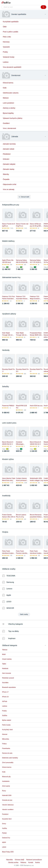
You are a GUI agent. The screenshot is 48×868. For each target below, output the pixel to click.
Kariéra (38, 862)
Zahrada (15, 136)
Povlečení (5, 814)
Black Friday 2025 (8, 852)
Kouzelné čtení (7, 819)
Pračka (4, 711)
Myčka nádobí (7, 720)
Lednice (5, 706)
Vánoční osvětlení (8, 810)
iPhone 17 (5, 692)
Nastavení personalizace (34, 860)
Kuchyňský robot (7, 730)
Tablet (4, 664)
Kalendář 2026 (7, 795)
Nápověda (9, 860)
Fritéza (4, 744)
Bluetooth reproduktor (9, 687)
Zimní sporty (6, 786)
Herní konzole (7, 673)
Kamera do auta (7, 753)
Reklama (23, 862)
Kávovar (5, 734)
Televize (5, 650)
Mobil (4, 654)
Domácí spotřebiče (19, 14)
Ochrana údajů (19, 860)
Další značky (24, 614)
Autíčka (4, 828)
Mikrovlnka (6, 739)
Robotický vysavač (8, 678)
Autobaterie (6, 781)
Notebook (5, 668)
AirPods (5, 701)
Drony (4, 824)
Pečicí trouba (6, 725)
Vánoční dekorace (8, 805)
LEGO (4, 847)
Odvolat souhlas (13, 862)
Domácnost (16, 75)
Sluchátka (5, 683)
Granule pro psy (7, 800)
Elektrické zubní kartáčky (10, 758)
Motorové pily (6, 777)
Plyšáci (4, 833)
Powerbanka (6, 748)
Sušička (5, 715)
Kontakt (31, 862)
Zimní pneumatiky (8, 763)
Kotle (4, 772)
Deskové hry (6, 838)
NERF (4, 842)
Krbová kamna (7, 767)
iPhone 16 (5, 697)
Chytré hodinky (7, 659)
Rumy (4, 791)
